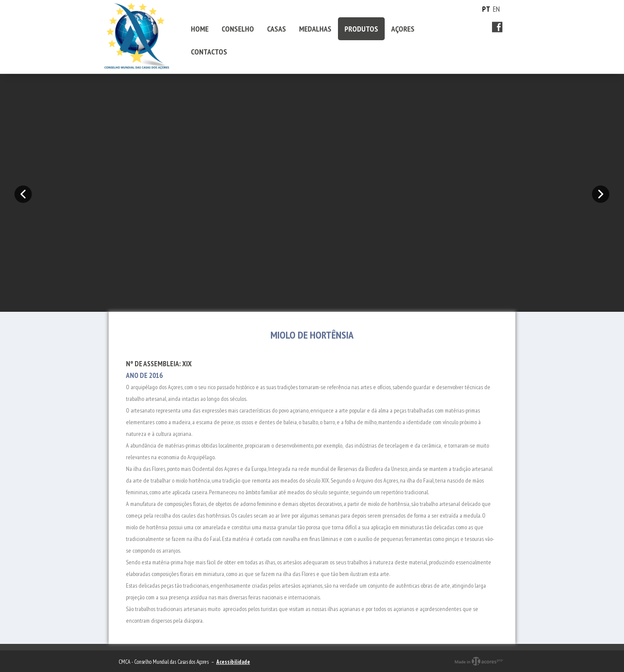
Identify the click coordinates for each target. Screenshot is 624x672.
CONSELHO (238, 29)
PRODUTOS (361, 29)
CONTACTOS (209, 52)
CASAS (277, 29)
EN (496, 9)
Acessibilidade (233, 662)
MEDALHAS (315, 29)
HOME (200, 29)
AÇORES (403, 29)
